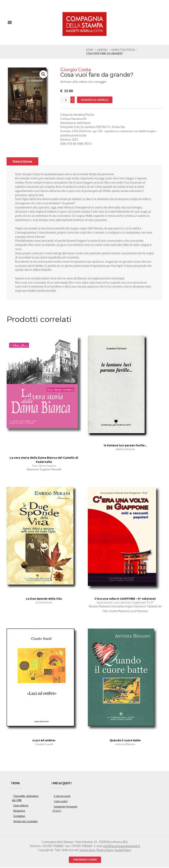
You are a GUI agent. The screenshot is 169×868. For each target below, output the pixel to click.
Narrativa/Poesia (123, 50)
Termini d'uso (87, 850)
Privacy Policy (105, 850)
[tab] (23, 161)
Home (90, 50)
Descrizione (23, 161)
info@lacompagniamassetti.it (121, 846)
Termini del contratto (25, 822)
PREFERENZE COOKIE (85, 860)
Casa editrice (20, 806)
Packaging (19, 811)
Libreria (102, 50)
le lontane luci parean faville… (125, 446)
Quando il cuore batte (125, 741)
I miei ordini (61, 802)
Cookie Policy (123, 850)
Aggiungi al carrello (95, 100)
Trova (16, 784)
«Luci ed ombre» (44, 741)
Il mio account (62, 796)
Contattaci (19, 816)
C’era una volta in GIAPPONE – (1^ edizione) (125, 599)
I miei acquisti (62, 784)
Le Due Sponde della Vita (44, 599)
